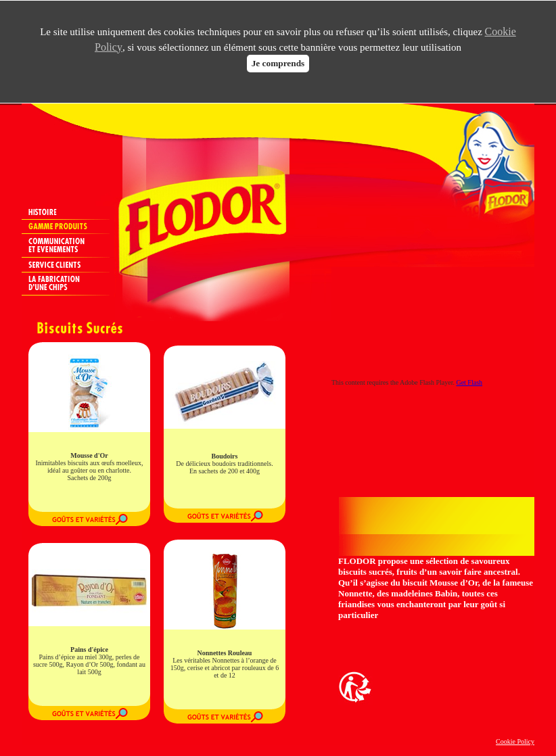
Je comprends (278, 63)
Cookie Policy (515, 741)
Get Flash (469, 382)
